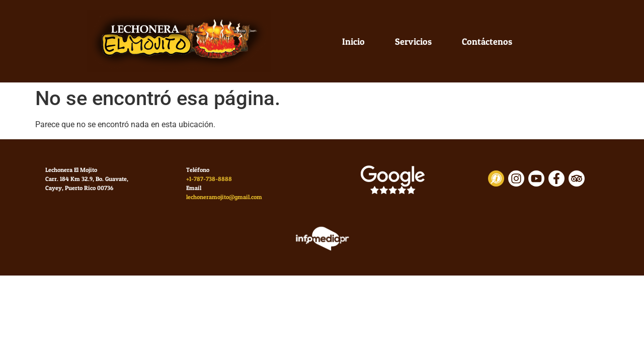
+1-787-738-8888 (209, 179)
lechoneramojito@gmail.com (224, 197)
